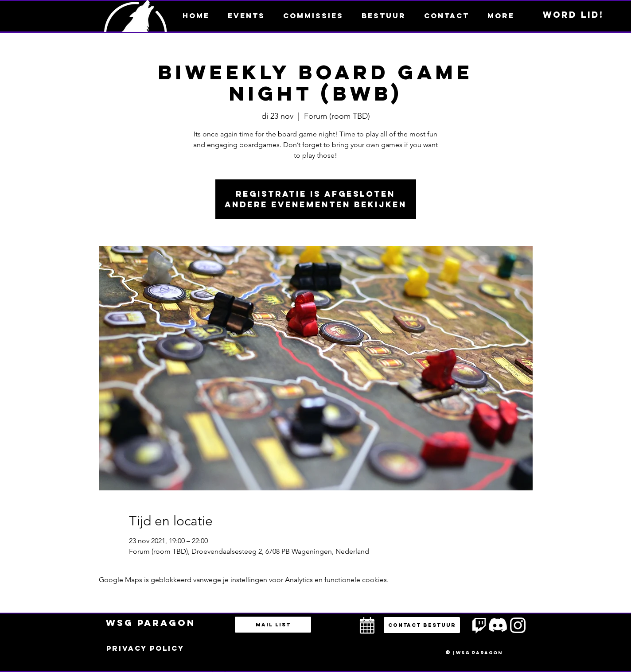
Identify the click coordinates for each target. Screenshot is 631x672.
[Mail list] (273, 625)
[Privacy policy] (145, 649)
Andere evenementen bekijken (316, 204)
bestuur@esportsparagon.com (217, 670)
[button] (501, 16)
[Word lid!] (573, 15)
